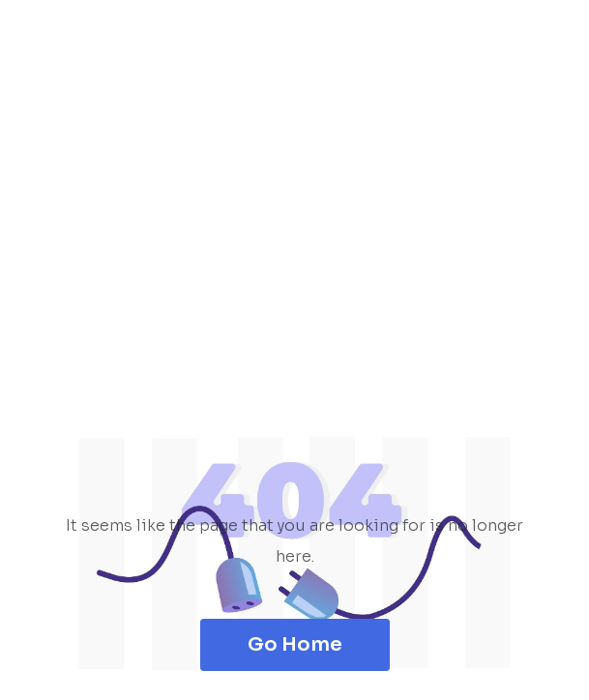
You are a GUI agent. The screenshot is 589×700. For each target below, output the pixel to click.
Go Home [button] (295, 644)
